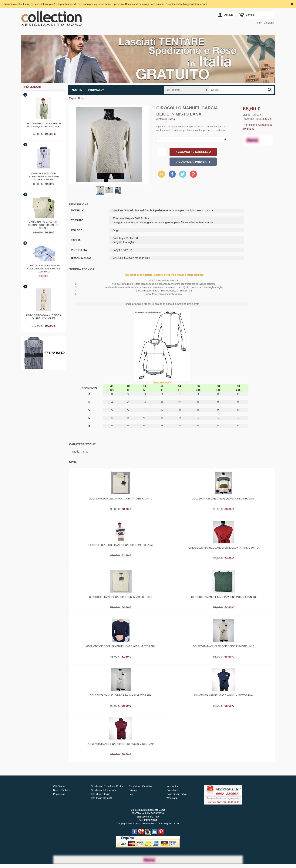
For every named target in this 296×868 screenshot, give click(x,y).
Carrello (250, 15)
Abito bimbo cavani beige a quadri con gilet (44, 317)
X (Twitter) (183, 175)
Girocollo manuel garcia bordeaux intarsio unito (224, 548)
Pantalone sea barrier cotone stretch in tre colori (44, 225)
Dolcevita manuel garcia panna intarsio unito (121, 499)
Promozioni (97, 90)
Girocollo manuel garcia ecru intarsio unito (121, 597)
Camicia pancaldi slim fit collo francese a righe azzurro (44, 268)
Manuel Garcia (167, 119)
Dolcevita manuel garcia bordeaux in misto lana (121, 744)
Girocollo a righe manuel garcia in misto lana (121, 545)
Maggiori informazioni (195, 4)
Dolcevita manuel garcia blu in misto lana (224, 695)
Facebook (172, 174)
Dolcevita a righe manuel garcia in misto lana (224, 499)
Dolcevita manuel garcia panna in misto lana (121, 695)
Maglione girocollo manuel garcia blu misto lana (121, 646)
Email (161, 174)
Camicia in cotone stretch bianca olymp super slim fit (44, 176)
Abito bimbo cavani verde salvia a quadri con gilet (44, 125)
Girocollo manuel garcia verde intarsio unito (224, 597)
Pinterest (193, 174)
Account (229, 15)
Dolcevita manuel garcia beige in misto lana (224, 646)
